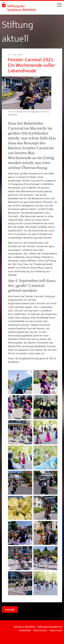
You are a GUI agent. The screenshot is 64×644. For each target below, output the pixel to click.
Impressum (56, 630)
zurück (10, 609)
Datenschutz (40, 630)
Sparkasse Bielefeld (24, 627)
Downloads (25, 630)
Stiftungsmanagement (50, 627)
